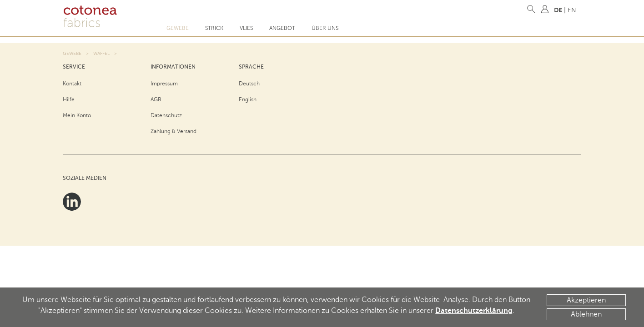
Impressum (164, 84)
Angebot (282, 28)
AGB (156, 99)
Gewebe (178, 28)
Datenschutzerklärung (474, 311)
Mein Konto (77, 115)
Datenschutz (166, 115)
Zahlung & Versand (174, 131)
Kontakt (72, 84)
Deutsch (249, 84)
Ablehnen (586, 314)
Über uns (325, 28)
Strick (214, 28)
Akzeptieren (586, 300)
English (248, 99)
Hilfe (69, 99)
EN (572, 10)
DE (558, 10)
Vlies (246, 28)
